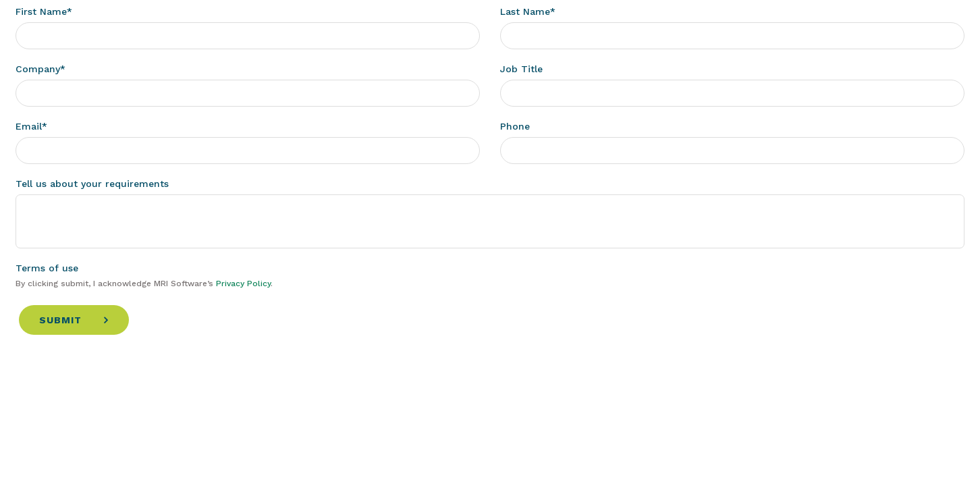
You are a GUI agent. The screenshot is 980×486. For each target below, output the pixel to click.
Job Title (521, 69)
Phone (515, 126)
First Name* (44, 11)
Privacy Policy (243, 283)
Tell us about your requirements (92, 184)
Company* (40, 69)
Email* (31, 126)
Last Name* (528, 11)
